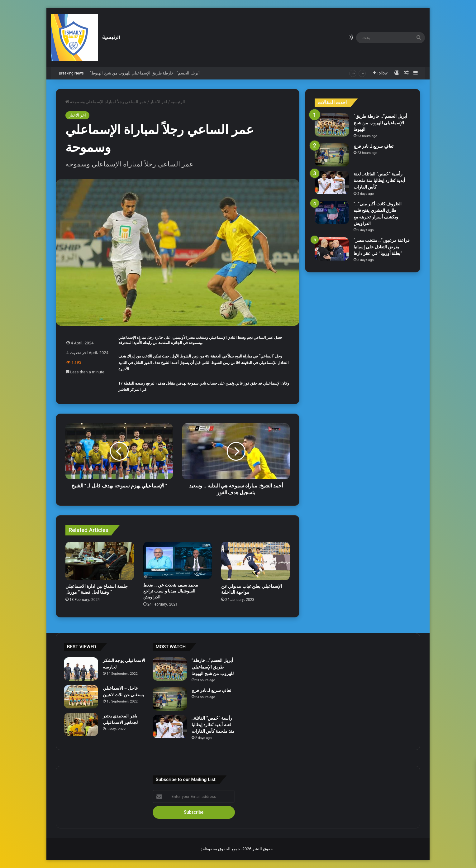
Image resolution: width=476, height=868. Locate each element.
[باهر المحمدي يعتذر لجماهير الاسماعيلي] (81, 724)
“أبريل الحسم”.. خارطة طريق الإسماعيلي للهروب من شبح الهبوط (145, 73)
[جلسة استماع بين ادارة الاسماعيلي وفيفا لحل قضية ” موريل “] (100, 561)
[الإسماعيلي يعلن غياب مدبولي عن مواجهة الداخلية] (255, 561)
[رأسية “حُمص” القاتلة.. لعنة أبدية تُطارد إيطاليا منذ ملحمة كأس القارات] (332, 182)
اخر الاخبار (159, 102)
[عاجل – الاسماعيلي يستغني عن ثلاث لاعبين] (81, 697)
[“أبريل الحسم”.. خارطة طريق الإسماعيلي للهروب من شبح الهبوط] (332, 125)
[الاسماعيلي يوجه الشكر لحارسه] (81, 669)
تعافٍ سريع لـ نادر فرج (374, 146)
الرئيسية (111, 38)
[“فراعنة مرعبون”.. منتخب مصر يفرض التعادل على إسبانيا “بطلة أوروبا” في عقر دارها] (332, 249)
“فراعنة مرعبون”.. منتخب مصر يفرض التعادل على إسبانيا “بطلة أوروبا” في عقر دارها (382, 247)
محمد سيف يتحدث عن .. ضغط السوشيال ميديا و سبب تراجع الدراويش (171, 591)
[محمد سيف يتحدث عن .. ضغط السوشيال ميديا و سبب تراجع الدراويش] (178, 560)
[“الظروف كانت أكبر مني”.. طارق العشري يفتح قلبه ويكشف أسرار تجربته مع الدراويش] (332, 212)
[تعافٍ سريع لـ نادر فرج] (332, 155)
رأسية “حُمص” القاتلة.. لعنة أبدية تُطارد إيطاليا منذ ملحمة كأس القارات (379, 180)
